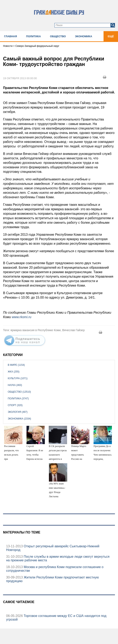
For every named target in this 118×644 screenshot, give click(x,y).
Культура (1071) (18, 378)
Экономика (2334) (19, 419)
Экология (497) (18, 412)
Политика (33, 36)
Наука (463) (15, 385)
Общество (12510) (19, 392)
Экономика (84, 36)
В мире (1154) (16, 365)
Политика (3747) (18, 399)
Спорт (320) (15, 405)
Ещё (111, 36)
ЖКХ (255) (14, 372)
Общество (58, 36)
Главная (10, 36)
